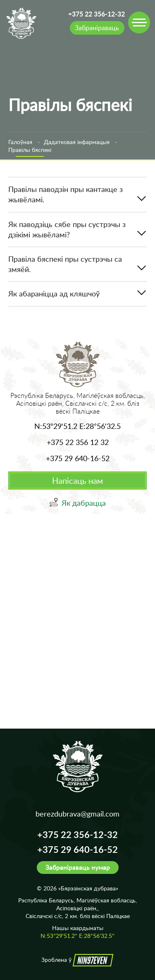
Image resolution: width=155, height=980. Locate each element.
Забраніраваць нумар (78, 867)
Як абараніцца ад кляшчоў (54, 294)
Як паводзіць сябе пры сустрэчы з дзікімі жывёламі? (67, 229)
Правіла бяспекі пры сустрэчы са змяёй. (65, 264)
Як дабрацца (84, 503)
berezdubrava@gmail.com (77, 814)
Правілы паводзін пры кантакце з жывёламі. (66, 194)
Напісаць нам (77, 481)
